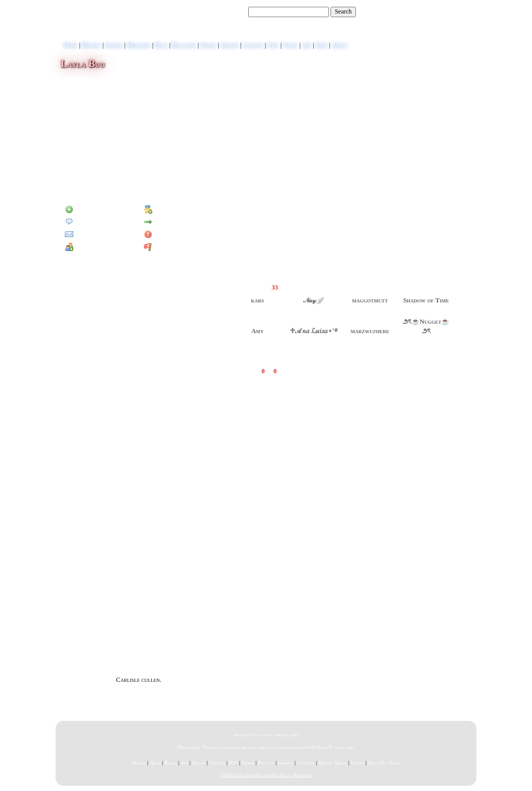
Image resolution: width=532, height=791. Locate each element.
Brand (198, 763)
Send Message (88, 222)
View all (320, 371)
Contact (305, 763)
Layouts (253, 45)
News (155, 763)
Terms (248, 763)
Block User (164, 234)
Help (424, 12)
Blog (161, 45)
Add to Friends (89, 209)
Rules (170, 763)
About (340, 45)
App (307, 45)
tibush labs (286, 735)
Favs (273, 45)
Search (343, 11)
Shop (322, 45)
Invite (290, 45)
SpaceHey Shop (384, 763)
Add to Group (87, 247)
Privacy (266, 763)
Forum (209, 45)
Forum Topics (122, 181)
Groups (230, 45)
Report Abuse (333, 763)
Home (71, 45)
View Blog (344, 70)
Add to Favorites (170, 209)
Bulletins (184, 45)
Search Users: (230, 11)
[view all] (457, 273)
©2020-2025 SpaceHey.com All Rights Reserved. (266, 775)
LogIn (442, 12)
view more (285, 88)
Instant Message (91, 234)
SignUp (462, 12)
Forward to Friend (173, 222)
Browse (91, 45)
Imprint (286, 763)
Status (358, 763)
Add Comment (354, 371)
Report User (165, 247)
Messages (138, 45)
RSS (233, 763)
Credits (217, 763)
